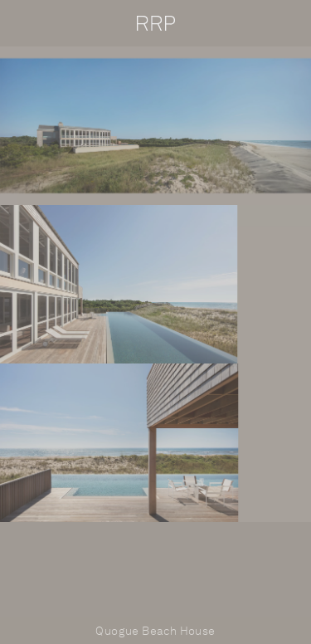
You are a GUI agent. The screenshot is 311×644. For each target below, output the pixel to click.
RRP (156, 23)
